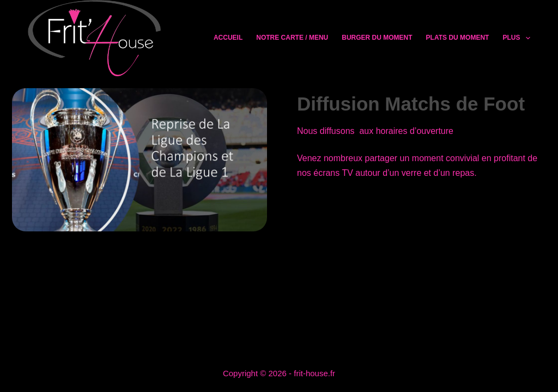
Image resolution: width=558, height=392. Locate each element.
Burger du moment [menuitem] (377, 38)
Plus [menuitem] (516, 38)
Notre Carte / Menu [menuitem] (292, 38)
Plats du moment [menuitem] (458, 38)
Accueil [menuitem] (228, 38)
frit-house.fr (314, 373)
